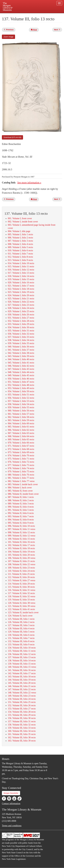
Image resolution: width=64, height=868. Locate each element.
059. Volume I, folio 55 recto (21, 407)
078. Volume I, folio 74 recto (21, 468)
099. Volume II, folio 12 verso (22, 536)
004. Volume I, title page (19, 231)
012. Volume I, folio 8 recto (20, 257)
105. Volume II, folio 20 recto (21, 555)
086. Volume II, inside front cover (23, 494)
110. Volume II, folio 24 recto (21, 571)
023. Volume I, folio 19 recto (21, 292)
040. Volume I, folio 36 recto (21, 347)
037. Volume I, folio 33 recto (21, 337)
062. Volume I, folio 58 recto (21, 417)
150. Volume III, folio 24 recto (22, 699)
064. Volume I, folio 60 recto (21, 423)
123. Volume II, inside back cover (23, 612)
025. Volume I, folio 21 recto (21, 299)
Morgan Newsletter (11, 793)
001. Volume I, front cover (20, 218)
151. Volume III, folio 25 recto (22, 702)
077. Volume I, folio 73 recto (21, 465)
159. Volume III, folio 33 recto (22, 728)
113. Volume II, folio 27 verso (22, 580)
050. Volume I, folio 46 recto (21, 379)
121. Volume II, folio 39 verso (22, 606)
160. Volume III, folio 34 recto (22, 731)
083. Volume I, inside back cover (23, 484)
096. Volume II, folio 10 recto (21, 526)
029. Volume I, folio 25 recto (21, 311)
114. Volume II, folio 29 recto (21, 584)
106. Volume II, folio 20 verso (22, 558)
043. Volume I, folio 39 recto (21, 356)
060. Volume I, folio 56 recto (21, 411)
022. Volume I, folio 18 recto (21, 289)
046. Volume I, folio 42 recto (21, 366)
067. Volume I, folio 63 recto (21, 433)
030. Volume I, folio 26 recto (21, 315)
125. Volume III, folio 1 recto (21, 619)
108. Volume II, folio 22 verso (22, 564)
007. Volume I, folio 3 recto (20, 241)
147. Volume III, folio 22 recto (22, 689)
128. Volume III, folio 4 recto (21, 628)
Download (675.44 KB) (12, 137)
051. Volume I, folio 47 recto (21, 382)
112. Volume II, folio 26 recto (21, 577)
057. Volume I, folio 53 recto (21, 401)
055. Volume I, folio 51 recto (21, 395)
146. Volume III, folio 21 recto (22, 686)
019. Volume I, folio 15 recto (21, 279)
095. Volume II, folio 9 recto (21, 523)
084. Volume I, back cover (20, 488)
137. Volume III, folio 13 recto (22, 657)
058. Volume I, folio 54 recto (21, 404)
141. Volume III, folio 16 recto (22, 670)
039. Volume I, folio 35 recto (21, 343)
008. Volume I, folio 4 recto (20, 244)
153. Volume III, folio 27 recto (22, 709)
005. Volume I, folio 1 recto (20, 234)
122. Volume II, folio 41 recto (21, 609)
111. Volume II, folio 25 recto (21, 574)
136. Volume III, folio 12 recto (22, 654)
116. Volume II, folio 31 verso (22, 590)
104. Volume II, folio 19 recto (21, 552)
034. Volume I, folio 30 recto (21, 327)
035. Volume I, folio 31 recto (21, 331)
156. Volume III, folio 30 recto (22, 718)
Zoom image (8, 37)
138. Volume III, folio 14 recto (22, 661)
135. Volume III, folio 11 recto (22, 651)
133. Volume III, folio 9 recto (21, 645)
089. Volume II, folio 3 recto (21, 504)
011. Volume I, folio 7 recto (20, 254)
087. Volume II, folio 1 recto (21, 497)
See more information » (29, 183)
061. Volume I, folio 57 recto (21, 414)
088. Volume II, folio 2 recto (21, 500)
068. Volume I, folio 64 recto (21, 436)
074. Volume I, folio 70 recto (21, 455)
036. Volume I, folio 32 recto (21, 334)
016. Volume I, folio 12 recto (21, 270)
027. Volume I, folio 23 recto (21, 305)
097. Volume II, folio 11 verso (22, 529)
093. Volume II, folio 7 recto (21, 516)
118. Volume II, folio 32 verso (22, 596)
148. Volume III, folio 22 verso (22, 693)
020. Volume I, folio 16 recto (21, 283)
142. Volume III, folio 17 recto (22, 673)
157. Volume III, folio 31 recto (22, 721)
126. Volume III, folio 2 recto (21, 622)
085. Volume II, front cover (20, 491)
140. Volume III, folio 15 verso (22, 667)
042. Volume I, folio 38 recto (21, 353)
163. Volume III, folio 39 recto (22, 741)
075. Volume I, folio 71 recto (21, 459)
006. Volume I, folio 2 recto (20, 238)
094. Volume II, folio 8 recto (21, 520)
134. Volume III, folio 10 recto (22, 648)
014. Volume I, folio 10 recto (21, 263)
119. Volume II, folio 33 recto (21, 600)
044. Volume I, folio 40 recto (21, 359)
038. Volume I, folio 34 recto (21, 340)
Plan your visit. (11, 15)
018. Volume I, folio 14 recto (21, 276)
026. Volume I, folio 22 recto (21, 302)
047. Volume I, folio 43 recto (21, 369)
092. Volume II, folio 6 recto (21, 513)
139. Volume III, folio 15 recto (22, 664)
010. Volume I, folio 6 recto (20, 250)
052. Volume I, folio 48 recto (21, 385)
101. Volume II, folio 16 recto (21, 542)
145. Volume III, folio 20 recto (22, 683)
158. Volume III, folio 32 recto (22, 725)
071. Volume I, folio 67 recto (21, 446)
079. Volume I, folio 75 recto (21, 472)
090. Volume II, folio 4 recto (21, 507)
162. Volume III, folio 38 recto (22, 737)
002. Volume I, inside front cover (23, 222)
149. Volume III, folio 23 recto (22, 696)
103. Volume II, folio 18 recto (21, 548)
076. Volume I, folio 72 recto (21, 462)
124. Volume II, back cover (20, 616)
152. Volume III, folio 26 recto (22, 705)
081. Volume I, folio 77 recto (21, 478)
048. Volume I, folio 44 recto (21, 372)
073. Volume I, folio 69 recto (21, 452)
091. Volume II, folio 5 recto (21, 510)
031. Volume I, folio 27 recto (21, 318)
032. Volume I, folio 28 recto (21, 321)
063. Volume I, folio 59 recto (21, 420)
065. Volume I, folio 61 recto (21, 427)
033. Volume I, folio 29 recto (21, 324)
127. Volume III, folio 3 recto (21, 625)
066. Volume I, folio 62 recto (21, 430)
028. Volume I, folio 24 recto (21, 308)
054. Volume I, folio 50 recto (21, 391)
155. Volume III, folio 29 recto (22, 715)
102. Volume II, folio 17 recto (21, 545)
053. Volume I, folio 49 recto (21, 388)
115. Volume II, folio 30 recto (21, 587)
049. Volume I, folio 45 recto (21, 375)
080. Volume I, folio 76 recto (21, 475)
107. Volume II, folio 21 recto (21, 561)
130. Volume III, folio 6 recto (21, 635)
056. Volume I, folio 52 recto (21, 398)
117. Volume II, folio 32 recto (21, 593)
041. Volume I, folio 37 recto (21, 350)
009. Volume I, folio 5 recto (20, 247)
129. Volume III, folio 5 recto (21, 632)
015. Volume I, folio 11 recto (21, 266)
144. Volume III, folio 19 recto (22, 680)
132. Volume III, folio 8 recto (21, 641)
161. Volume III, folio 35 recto (22, 734)
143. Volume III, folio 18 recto (22, 677)
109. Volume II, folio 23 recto (21, 568)
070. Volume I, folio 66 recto (21, 443)
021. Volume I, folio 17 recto (21, 286)
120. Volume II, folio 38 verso (22, 603)
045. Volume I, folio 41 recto (21, 363)
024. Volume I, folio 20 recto (21, 295)
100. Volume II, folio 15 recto (21, 539)
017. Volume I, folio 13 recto (21, 273)
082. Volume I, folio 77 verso (21, 481)
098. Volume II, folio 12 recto (21, 532)
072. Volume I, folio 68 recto (21, 449)
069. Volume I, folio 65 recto (21, 439)
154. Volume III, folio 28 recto (22, 712)
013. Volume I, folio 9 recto (20, 260)
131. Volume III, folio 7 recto (21, 638)
